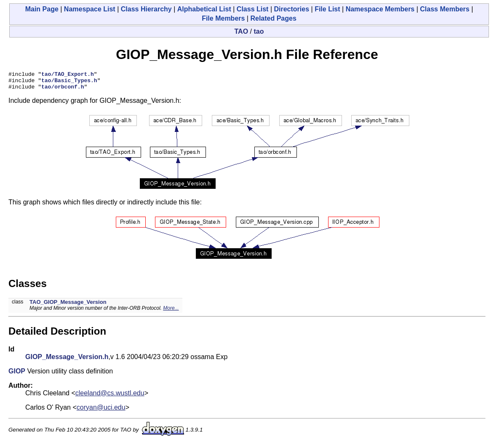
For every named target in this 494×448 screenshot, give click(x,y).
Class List (253, 9)
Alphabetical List (204, 9)
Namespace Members (380, 9)
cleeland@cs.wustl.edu (110, 397)
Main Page (42, 9)
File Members (223, 18)
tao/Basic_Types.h (69, 83)
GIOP (17, 375)
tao (259, 31)
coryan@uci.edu (101, 411)
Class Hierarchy (146, 9)
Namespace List (90, 9)
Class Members (445, 9)
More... (171, 312)
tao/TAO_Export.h (68, 75)
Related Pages (273, 18)
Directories (291, 9)
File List (327, 9)
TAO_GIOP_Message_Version (68, 306)
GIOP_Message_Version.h (67, 361)
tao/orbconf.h (63, 90)
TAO (242, 31)
